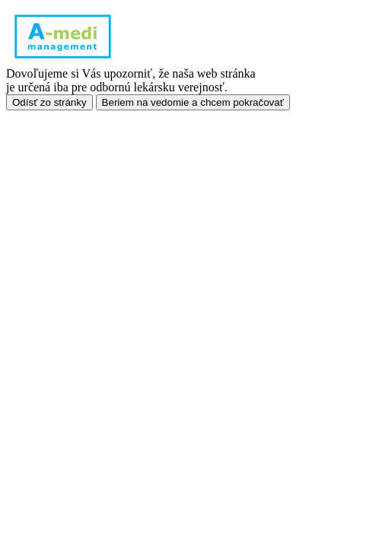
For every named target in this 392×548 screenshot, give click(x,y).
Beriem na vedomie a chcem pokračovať (193, 102)
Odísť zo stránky (49, 102)
